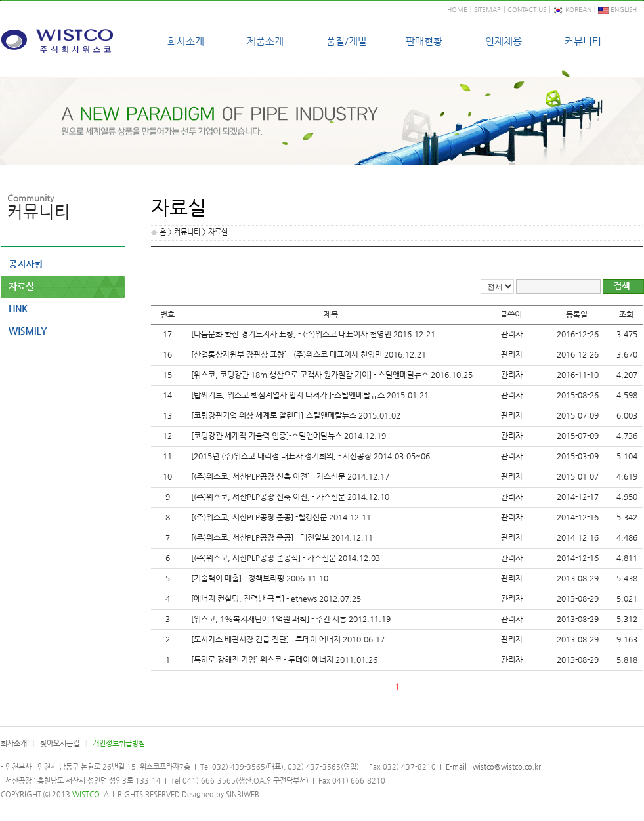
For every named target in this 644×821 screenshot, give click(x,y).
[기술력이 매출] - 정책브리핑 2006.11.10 (260, 578)
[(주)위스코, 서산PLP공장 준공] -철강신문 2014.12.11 (281, 517)
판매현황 (424, 41)
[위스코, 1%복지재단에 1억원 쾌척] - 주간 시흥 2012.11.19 (291, 619)
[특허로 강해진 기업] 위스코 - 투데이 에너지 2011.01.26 (284, 660)
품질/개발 (347, 41)
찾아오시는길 (60, 743)
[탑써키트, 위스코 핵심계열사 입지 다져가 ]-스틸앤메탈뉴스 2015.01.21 (310, 395)
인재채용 (504, 41)
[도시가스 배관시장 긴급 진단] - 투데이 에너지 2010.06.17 (288, 639)
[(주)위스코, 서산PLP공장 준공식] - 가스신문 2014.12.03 (286, 558)
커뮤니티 (583, 41)
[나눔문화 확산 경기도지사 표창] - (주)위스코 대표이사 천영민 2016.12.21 (313, 334)
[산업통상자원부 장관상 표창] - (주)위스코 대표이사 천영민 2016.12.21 (309, 354)
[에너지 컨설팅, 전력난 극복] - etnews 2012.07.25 (276, 599)
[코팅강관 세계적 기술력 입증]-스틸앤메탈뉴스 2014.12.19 (289, 436)
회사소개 (186, 41)
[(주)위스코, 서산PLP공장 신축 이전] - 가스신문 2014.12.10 (290, 497)
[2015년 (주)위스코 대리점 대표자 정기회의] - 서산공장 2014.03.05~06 (311, 456)
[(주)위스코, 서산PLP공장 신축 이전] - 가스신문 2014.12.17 (290, 476)
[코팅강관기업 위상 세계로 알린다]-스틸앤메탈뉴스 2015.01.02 (296, 415)
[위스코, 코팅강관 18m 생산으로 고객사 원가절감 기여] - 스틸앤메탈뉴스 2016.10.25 (332, 375)
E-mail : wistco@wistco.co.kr (492, 767)
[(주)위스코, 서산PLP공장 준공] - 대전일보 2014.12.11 (282, 537)
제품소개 (265, 41)
